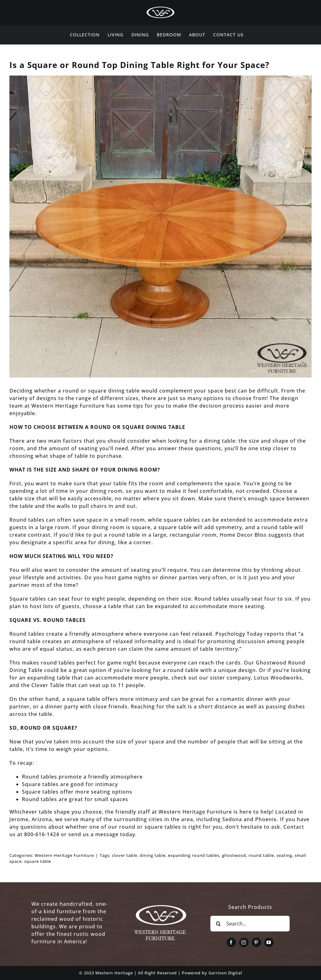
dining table (153, 855)
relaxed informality (138, 641)
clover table (125, 855)
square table (38, 861)
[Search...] (250, 924)
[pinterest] (256, 942)
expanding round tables (194, 855)
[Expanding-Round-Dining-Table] (160, 227)
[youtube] (269, 942)
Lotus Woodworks (277, 678)
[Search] (218, 924)
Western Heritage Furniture (64, 855)
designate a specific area (54, 542)
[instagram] (244, 942)
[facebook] (231, 942)
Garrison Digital (225, 973)
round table (261, 855)
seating (284, 855)
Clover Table (47, 685)
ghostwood (234, 855)
